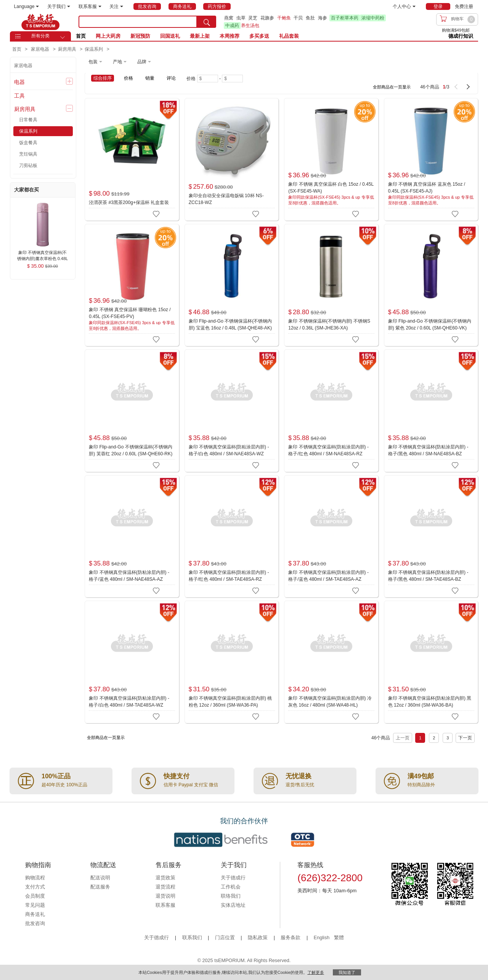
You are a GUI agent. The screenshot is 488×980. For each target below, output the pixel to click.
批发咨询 (35, 924)
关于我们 (59, 6)
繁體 (339, 938)
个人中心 (404, 6)
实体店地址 (233, 905)
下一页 (465, 738)
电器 (19, 82)
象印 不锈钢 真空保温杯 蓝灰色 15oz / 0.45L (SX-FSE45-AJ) (427, 188)
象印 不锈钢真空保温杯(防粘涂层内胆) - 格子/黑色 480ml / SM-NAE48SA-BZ (428, 450)
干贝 (298, 18)
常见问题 (35, 905)
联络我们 (231, 896)
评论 (171, 78)
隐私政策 (258, 938)
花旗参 (267, 18)
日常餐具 (28, 120)
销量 (150, 78)
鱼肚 (310, 18)
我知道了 (347, 972)
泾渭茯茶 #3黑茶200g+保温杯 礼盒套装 (129, 202)
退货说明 (165, 896)
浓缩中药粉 (373, 18)
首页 (81, 36)
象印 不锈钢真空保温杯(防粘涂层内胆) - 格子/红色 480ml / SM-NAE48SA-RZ (328, 450)
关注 (116, 6)
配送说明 (100, 878)
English (322, 938)
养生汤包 (250, 26)
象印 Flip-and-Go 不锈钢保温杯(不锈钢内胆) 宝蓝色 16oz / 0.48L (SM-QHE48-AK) (230, 325)
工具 (19, 96)
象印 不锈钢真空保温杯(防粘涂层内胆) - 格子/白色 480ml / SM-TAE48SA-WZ (129, 702)
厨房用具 (25, 109)
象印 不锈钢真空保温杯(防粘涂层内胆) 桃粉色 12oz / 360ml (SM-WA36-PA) (230, 702)
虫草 (241, 18)
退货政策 (165, 878)
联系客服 (90, 6)
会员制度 (35, 896)
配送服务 (100, 887)
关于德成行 (233, 878)
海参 (323, 18)
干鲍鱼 (284, 18)
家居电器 (23, 66)
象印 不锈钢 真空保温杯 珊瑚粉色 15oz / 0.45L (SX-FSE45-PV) (130, 313)
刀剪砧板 (28, 165)
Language (27, 6)
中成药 (232, 26)
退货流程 (165, 887)
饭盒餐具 (28, 143)
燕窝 (229, 18)
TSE (40, 22)
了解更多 (316, 972)
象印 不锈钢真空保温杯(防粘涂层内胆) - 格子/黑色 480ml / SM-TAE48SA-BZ (428, 576)
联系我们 (192, 938)
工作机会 (231, 887)
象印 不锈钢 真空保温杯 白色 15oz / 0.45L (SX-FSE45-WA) (331, 188)
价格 (128, 78)
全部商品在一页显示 (392, 87)
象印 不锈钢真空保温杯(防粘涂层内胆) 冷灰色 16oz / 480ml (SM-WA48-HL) (330, 702)
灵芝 (253, 18)
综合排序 (103, 78)
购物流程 (35, 878)
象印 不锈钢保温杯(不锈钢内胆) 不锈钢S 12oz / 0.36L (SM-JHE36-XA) (329, 325)
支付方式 (35, 887)
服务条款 (291, 938)
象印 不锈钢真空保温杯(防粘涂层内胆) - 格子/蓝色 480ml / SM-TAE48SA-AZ (328, 576)
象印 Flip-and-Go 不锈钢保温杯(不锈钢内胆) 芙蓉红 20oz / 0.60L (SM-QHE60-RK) (131, 450)
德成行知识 (461, 36)
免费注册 (464, 6)
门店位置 (225, 938)
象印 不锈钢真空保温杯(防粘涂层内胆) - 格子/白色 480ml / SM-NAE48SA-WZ (229, 450)
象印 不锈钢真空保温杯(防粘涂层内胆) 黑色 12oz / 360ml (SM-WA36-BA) (430, 702)
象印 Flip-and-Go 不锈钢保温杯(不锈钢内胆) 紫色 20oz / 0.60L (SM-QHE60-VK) (430, 325)
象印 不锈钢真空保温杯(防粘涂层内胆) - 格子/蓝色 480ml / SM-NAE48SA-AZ (129, 576)
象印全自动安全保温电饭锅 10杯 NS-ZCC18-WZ (226, 199)
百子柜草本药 (345, 18)
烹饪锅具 (28, 154)
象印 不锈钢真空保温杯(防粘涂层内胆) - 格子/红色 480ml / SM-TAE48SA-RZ (229, 576)
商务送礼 (35, 914)
